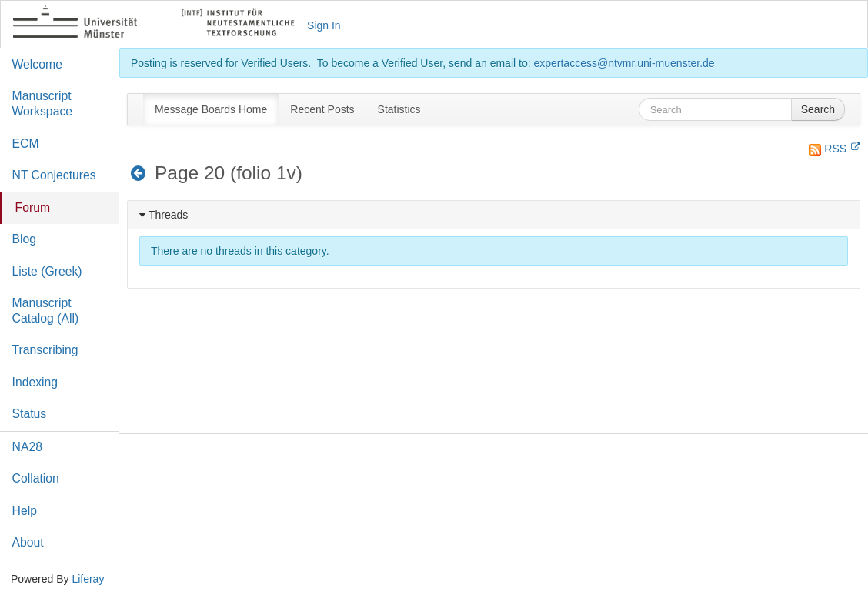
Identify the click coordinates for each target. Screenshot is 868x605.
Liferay (88, 579)
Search (818, 109)
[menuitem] (211, 109)
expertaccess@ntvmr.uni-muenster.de (624, 63)
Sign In (324, 25)
